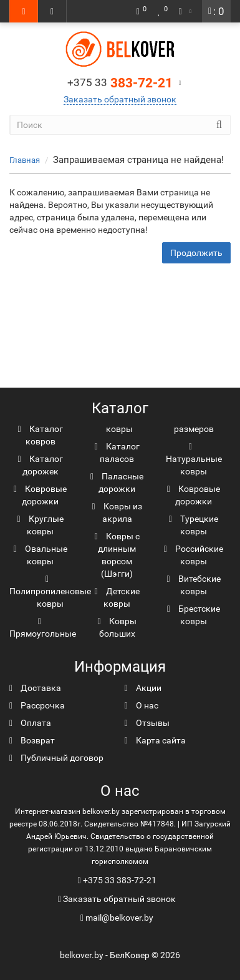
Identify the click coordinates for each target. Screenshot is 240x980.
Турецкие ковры (194, 525)
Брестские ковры (194, 615)
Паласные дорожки (117, 483)
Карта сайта (155, 740)
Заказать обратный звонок (120, 99)
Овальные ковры (40, 555)
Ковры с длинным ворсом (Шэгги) (117, 555)
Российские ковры (194, 555)
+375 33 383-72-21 (120, 880)
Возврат (32, 740)
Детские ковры (117, 597)
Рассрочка (37, 705)
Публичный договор (56, 758)
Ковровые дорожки (40, 495)
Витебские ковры (193, 585)
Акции (143, 688)
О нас (142, 705)
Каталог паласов (117, 453)
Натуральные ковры (194, 459)
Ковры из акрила (117, 512)
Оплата (30, 723)
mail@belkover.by (117, 918)
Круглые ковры (40, 525)
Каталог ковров (40, 435)
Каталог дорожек (40, 465)
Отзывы (147, 723)
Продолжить (196, 253)
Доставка (35, 688)
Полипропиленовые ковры (50, 592)
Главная (25, 160)
